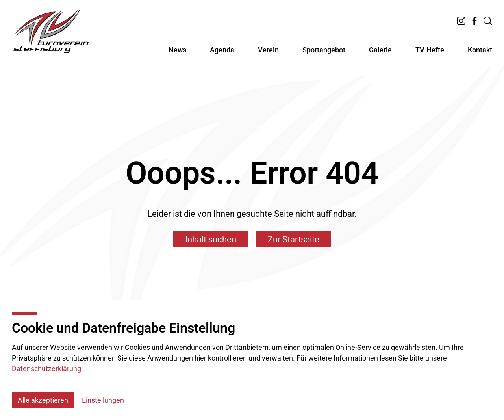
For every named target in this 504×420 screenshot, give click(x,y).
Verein (268, 55)
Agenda (222, 55)
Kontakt (480, 55)
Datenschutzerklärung (46, 369)
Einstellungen (103, 400)
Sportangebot (324, 55)
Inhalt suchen (211, 239)
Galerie (380, 55)
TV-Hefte (430, 55)
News (177, 55)
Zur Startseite (294, 239)
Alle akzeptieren (43, 400)
